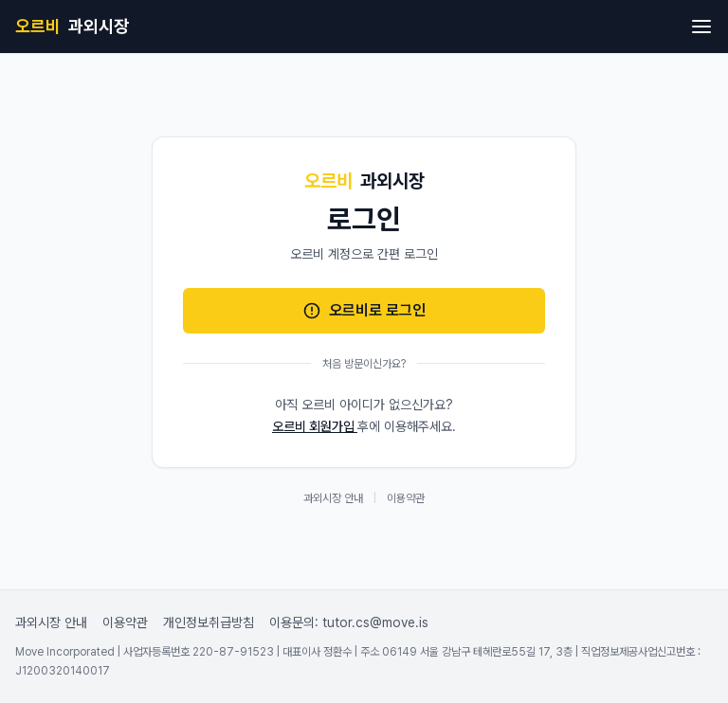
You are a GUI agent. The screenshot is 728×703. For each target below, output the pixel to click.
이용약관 (406, 498)
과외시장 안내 (333, 498)
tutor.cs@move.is (375, 622)
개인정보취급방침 (209, 622)
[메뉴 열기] (701, 27)
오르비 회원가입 (315, 426)
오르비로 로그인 (364, 311)
